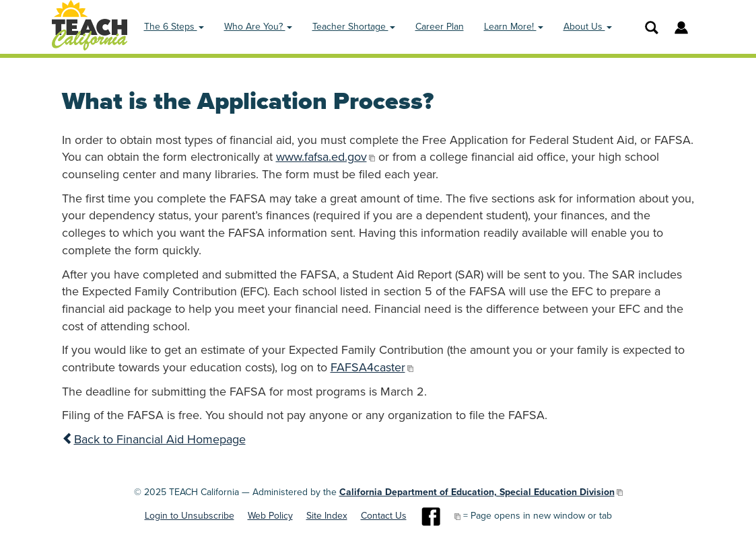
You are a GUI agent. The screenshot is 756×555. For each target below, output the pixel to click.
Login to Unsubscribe (190, 516)
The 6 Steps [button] (174, 27)
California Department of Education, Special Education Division (477, 492)
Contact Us (384, 516)
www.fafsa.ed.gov (321, 157)
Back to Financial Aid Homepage (154, 439)
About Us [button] (588, 27)
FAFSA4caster (368, 367)
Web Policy (270, 516)
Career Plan (440, 27)
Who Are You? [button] (258, 27)
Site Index (327, 516)
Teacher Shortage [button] (354, 27)
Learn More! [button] (514, 27)
